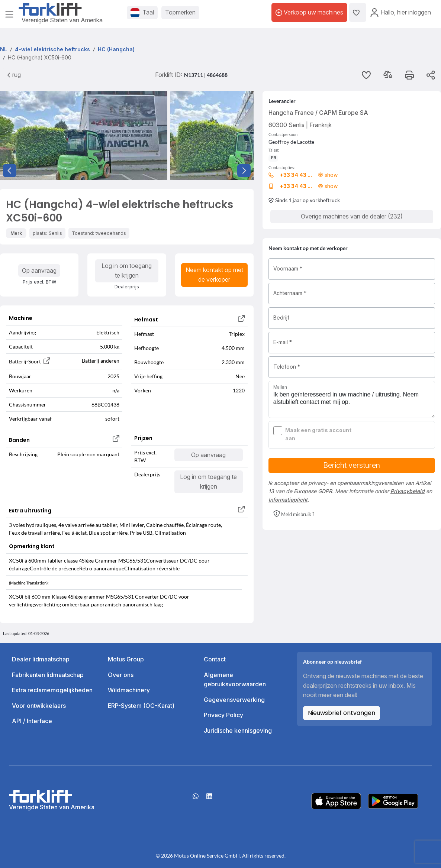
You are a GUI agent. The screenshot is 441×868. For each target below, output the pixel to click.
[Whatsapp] (196, 799)
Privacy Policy (223, 715)
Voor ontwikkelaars (39, 706)
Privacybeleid (408, 491)
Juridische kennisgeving (238, 731)
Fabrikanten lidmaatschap (48, 675)
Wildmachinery (129, 690)
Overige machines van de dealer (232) (352, 216)
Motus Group (126, 659)
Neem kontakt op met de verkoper (214, 275)
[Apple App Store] (336, 800)
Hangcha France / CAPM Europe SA (318, 113)
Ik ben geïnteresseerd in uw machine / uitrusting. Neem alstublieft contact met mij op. (352, 399)
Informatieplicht (288, 500)
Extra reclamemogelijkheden (52, 690)
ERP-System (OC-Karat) (141, 706)
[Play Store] (393, 800)
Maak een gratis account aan (318, 434)
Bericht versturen (352, 465)
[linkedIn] (209, 799)
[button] (294, 514)
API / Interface (32, 721)
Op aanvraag (39, 271)
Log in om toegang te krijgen (127, 271)
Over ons (121, 675)
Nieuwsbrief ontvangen (342, 713)
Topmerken (180, 12)
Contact (215, 659)
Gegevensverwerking (234, 700)
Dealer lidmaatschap (41, 659)
